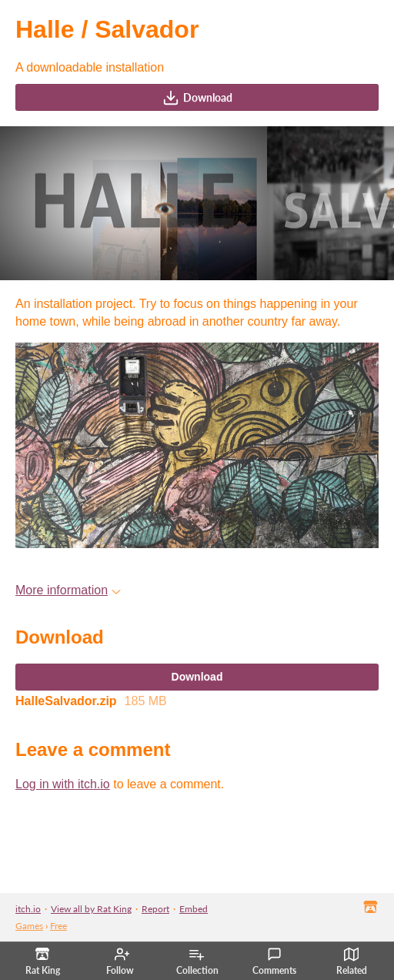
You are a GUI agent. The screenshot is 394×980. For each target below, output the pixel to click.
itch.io (28, 909)
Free (58, 926)
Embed (194, 909)
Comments (274, 962)
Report (155, 909)
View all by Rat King (91, 909)
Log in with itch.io (63, 784)
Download (197, 98)
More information (68, 590)
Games (29, 926)
